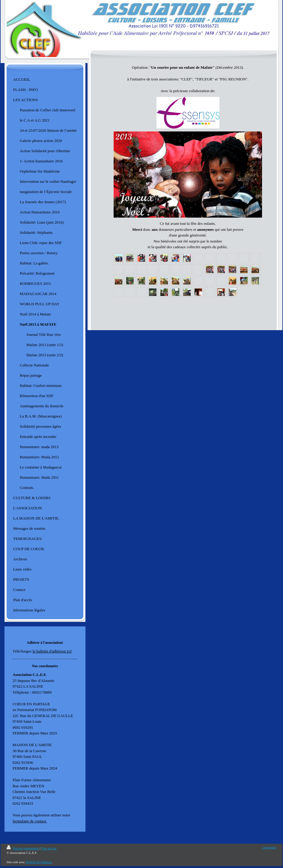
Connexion (269, 847)
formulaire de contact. (30, 821)
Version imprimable (23, 848)
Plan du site (49, 848)
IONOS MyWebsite (39, 862)
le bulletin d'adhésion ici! (52, 651)
